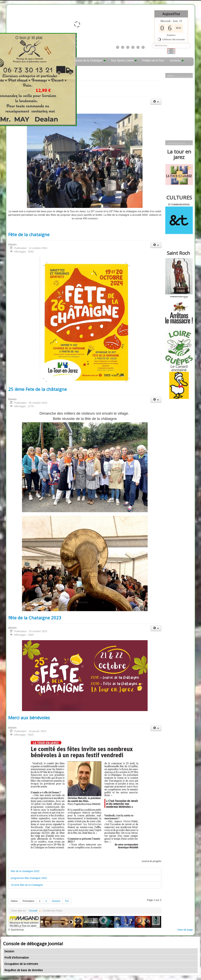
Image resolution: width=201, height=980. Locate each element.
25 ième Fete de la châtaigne (37, 389)
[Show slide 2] (123, 47)
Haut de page (185, 930)
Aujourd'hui (171, 14)
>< (96, 41)
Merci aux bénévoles (29, 718)
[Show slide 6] (143, 47)
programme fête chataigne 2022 (29, 878)
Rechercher (152, 43)
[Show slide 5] (138, 47)
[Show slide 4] (133, 47)
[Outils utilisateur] (156, 102)
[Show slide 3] (128, 47)
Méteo (171, 76)
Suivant (56, 901)
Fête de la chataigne (29, 234)
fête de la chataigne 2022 (25, 871)
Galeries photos (177, 143)
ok (171, 51)
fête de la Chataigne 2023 (35, 618)
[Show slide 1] (118, 47)
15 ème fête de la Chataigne (27, 885)
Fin (67, 901)
